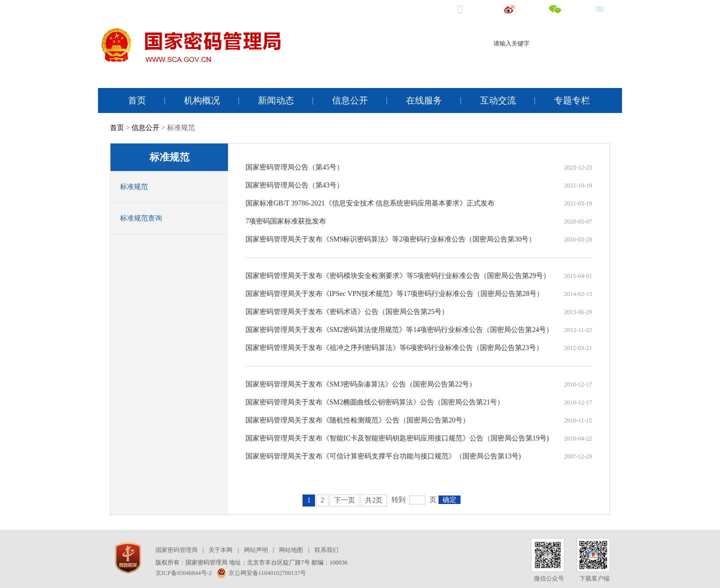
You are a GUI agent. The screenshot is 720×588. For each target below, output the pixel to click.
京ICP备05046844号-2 (184, 573)
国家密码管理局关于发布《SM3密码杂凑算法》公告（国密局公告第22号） (361, 384)
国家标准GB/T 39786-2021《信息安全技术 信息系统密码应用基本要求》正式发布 (370, 203)
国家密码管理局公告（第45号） (294, 167)
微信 (564, 9)
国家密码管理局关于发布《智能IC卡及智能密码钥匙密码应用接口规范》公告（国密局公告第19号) (397, 438)
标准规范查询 (141, 218)
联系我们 (326, 550)
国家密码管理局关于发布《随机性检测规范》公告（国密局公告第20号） (357, 420)
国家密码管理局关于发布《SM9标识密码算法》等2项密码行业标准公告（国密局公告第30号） (390, 239)
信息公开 (350, 100)
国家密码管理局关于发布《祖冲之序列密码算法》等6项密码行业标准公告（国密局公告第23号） (394, 348)
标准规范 (134, 187)
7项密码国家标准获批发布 (286, 221)
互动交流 (498, 100)
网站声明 (256, 550)
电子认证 (562, 61)
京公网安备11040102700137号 (262, 573)
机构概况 (202, 100)
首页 (137, 100)
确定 (449, 500)
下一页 (344, 500)
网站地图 (291, 550)
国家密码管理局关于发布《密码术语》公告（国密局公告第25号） (347, 312)
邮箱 (609, 9)
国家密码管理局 (176, 550)
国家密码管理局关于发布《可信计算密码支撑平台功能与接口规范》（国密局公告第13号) (383, 456)
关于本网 (220, 550)
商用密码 (530, 61)
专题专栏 (572, 100)
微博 (518, 9)
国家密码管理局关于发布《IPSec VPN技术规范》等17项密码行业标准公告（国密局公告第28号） (394, 294)
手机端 (473, 9)
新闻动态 (276, 100)
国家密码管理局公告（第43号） (294, 185)
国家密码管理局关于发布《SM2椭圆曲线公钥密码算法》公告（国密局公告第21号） (375, 402)
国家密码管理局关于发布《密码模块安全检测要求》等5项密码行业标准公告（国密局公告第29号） (398, 276)
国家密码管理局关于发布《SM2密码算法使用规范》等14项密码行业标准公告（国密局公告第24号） (399, 330)
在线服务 (424, 100)
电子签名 (594, 61)
